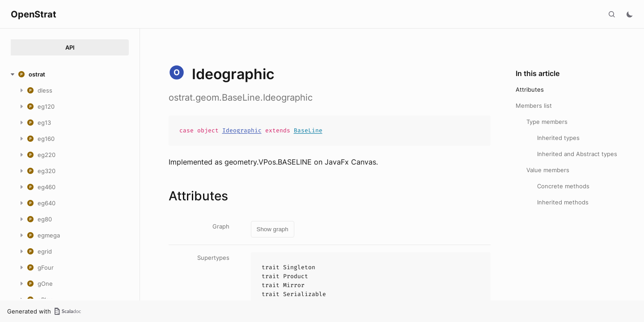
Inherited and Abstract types (577, 154)
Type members (547, 122)
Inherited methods (563, 202)
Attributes (530, 89)
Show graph (273, 229)
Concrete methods (563, 186)
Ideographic (242, 130)
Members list (534, 106)
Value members (548, 170)
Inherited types (558, 138)
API (70, 47)
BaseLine (308, 130)
